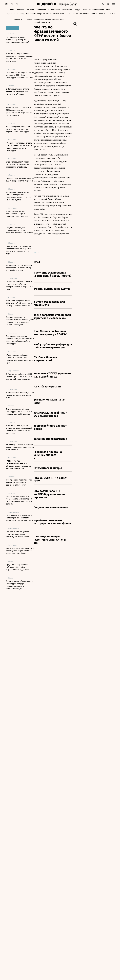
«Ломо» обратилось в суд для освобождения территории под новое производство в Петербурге (20, 147)
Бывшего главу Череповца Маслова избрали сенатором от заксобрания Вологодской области (19, 500)
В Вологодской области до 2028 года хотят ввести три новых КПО (20, 395)
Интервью (110, 9)
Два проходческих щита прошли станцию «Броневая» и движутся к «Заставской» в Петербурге (20, 340)
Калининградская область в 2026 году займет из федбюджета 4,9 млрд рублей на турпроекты (19, 111)
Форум (77, 9)
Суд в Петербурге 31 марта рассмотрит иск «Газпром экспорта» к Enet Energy (17, 164)
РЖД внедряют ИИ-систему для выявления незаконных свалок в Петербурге (20, 447)
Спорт (40, 13)
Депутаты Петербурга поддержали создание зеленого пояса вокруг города (19, 230)
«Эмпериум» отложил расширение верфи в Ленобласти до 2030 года (17, 214)
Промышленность (106, 13)
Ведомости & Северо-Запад (93, 9)
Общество (30, 9)
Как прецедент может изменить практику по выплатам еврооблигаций (17, 40)
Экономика (10, 9)
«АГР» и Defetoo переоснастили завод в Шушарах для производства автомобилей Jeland (18, 465)
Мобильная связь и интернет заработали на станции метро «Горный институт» (19, 268)
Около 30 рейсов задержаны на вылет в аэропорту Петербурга (20, 180)
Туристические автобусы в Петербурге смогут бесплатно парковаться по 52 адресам (19, 412)
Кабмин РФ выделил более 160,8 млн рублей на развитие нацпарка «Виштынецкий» (19, 303)
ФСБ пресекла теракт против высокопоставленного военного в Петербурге (19, 482)
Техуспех (64, 13)
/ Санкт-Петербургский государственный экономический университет (51, 25)
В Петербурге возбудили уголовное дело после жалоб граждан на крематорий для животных (19, 429)
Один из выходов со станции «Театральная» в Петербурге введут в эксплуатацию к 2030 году (19, 250)
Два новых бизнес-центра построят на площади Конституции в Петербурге (18, 534)
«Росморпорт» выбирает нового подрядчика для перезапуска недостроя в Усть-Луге (20, 359)
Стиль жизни (67, 9)
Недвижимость (54, 9)
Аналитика (48, 13)
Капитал (94, 13)
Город (22, 13)
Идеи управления (11, 13)
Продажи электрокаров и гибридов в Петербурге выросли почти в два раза (18, 567)
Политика (20, 9)
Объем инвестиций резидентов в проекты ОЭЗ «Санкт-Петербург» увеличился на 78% (20, 75)
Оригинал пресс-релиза (53, 426)
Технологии (41, 9)
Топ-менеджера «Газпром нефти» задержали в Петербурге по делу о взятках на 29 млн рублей (19, 196)
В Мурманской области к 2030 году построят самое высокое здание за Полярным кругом (19, 377)
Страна (56, 13)
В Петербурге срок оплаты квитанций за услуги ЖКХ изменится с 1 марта (18, 91)
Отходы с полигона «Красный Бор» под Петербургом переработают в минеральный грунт (20, 285)
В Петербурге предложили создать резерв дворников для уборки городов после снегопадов (20, 57)
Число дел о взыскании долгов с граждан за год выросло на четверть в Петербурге (20, 551)
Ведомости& (31, 13)
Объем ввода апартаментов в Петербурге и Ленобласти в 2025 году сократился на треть (19, 518)
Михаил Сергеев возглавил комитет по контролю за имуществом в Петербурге (18, 129)
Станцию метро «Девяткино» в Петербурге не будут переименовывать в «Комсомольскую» (19, 585)
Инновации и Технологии (79, 13)
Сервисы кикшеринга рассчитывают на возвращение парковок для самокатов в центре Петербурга (20, 321)
